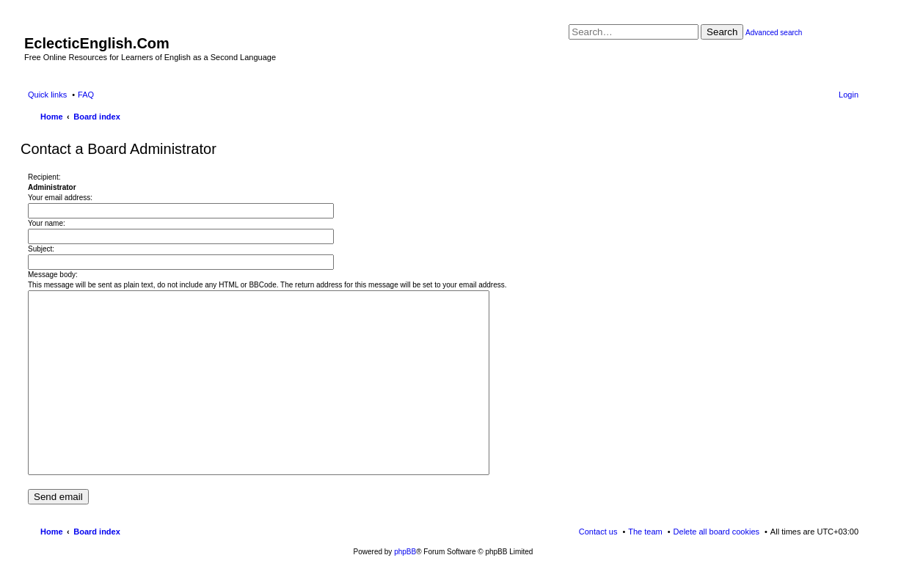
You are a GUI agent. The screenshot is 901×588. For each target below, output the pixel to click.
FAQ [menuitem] (86, 95)
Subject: (41, 249)
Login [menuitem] (849, 95)
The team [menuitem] (645, 532)
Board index (97, 532)
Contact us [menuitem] (598, 532)
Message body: (53, 275)
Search (722, 32)
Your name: (47, 223)
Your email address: (60, 198)
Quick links (47, 95)
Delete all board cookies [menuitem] (716, 532)
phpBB (405, 552)
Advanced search (774, 33)
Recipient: (44, 177)
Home (52, 532)
